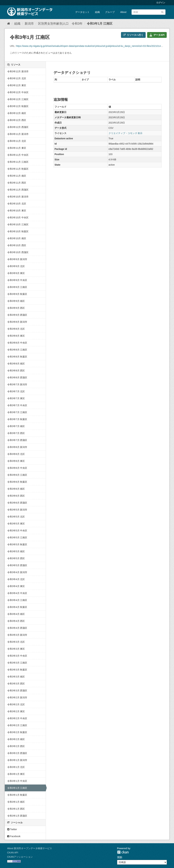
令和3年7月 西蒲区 (17, 440)
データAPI (157, 35)
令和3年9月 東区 (16, 273)
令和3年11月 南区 (17, 176)
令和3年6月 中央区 (17, 468)
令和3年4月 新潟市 (17, 572)
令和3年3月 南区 (16, 677)
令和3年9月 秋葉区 (17, 294)
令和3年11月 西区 (17, 183)
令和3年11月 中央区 (18, 155)
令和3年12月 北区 (17, 78)
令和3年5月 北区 (16, 517)
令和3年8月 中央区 (17, 343)
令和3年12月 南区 (17, 113)
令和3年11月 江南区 (18, 162)
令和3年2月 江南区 (17, 725)
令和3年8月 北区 (16, 329)
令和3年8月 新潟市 (17, 322)
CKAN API (13, 853)
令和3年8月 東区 (16, 336)
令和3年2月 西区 (16, 746)
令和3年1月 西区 (16, 809)
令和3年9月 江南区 (17, 287)
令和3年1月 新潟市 (17, 760)
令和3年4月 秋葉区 (17, 607)
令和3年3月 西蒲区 (17, 691)
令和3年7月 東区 (16, 398)
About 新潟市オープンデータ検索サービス (30, 848)
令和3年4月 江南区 (17, 600)
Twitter (12, 829)
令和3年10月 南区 (17, 238)
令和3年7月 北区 (16, 391)
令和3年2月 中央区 (17, 718)
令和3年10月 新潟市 (18, 197)
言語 (119, 857)
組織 (97, 12)
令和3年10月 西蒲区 (18, 252)
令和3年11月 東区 (17, 148)
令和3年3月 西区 (16, 684)
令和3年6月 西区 (16, 496)
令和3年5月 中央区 (17, 531)
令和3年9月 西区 (16, 308)
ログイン (161, 3)
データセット (82, 12)
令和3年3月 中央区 (17, 656)
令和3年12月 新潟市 (18, 71)
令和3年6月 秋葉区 (17, 482)
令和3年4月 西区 (16, 621)
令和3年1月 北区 (16, 767)
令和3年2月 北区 (16, 704)
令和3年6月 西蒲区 (17, 503)
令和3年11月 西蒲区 (18, 190)
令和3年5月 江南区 (17, 537)
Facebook (14, 836)
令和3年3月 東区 (16, 649)
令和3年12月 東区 (17, 85)
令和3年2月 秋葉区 (17, 732)
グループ (110, 12)
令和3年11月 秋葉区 (18, 169)
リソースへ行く (133, 35)
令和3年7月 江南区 (17, 412)
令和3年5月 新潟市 (17, 510)
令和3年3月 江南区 (17, 663)
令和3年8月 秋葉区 (17, 357)
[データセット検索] (149, 12)
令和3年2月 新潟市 (17, 697)
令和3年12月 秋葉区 (18, 106)
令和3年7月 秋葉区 (17, 419)
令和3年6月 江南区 (17, 475)
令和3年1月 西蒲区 (17, 816)
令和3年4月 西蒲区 (17, 628)
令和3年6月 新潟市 (17, 447)
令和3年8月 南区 (16, 364)
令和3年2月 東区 (16, 711)
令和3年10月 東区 (17, 211)
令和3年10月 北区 (17, 204)
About (123, 12)
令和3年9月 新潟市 (17, 259)
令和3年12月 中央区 (18, 92)
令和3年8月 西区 (16, 371)
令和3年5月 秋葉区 (17, 544)
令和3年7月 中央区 (17, 405)
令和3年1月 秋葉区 (17, 795)
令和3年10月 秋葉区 (18, 231)
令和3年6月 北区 (16, 454)
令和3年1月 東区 (16, 774)
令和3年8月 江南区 (17, 350)
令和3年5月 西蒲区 (17, 565)
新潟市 (29, 24)
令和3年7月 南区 (16, 426)
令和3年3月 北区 (16, 642)
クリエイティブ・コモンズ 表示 (126, 133)
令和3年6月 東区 (16, 461)
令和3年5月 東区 (16, 524)
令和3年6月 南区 (16, 489)
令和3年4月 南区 (16, 614)
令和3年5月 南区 (16, 551)
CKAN (123, 852)
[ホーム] (9, 24)
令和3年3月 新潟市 (17, 635)
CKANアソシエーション (20, 857)
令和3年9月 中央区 (17, 280)
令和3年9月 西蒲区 (17, 315)
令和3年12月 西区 (17, 120)
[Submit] (162, 12)
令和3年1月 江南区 (100, 24)
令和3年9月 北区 (16, 266)
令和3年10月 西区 (17, 245)
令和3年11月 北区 (17, 141)
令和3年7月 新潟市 (17, 384)
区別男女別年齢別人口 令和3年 (60, 24)
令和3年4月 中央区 (17, 593)
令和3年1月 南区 (16, 802)
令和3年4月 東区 (16, 586)
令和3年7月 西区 (16, 433)
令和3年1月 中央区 (17, 781)
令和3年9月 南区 (16, 301)
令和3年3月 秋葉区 (17, 670)
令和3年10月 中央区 (18, 218)
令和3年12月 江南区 (18, 99)
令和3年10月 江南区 (18, 224)
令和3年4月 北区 (16, 579)
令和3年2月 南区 (16, 739)
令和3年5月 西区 (16, 558)
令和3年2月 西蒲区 (17, 753)
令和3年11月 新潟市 (18, 134)
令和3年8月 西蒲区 (17, 378)
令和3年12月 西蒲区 (18, 127)
